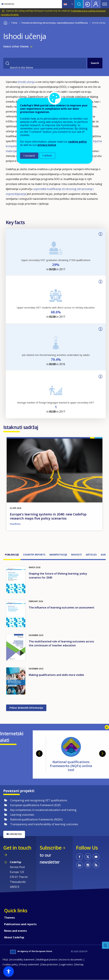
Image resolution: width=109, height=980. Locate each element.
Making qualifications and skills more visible (56, 675)
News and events (15, 931)
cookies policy (77, 142)
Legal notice (66, 964)
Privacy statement (29, 964)
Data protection (49, 964)
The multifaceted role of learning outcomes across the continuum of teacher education (61, 643)
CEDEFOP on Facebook (80, 857)
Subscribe (51, 848)
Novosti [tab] (76, 555)
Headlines (15, 524)
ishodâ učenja (26, 82)
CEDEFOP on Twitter (88, 857)
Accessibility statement (22, 959)
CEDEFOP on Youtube (96, 857)
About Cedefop (14, 937)
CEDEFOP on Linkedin (80, 865)
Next (102, 754)
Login (87, 4)
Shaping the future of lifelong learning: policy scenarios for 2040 (58, 576)
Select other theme (16, 46)
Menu (105, 4)
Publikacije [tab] (12, 555)
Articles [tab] (91, 555)
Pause (107, 727)
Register (96, 4)
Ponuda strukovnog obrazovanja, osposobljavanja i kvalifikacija (55, 23)
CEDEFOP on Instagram (88, 865)
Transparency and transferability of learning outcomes (44, 824)
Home (5, 22)
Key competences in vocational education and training (43, 810)
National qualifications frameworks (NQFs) (36, 819)
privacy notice (47, 145)
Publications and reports (20, 924)
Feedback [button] (106, 945)
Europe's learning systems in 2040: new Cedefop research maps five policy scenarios (48, 516)
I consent (29, 156)
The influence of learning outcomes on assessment (62, 607)
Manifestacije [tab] (58, 555)
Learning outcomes (22, 815)
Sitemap (79, 964)
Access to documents (71, 959)
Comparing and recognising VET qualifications (39, 800)
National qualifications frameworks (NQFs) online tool (71, 766)
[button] (9, 971)
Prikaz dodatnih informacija (26, 708)
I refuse (47, 156)
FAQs (5, 959)
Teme (14, 23)
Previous (39, 754)
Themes (9, 918)
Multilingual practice (47, 959)
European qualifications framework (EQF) (35, 805)
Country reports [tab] (34, 555)
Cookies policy (10, 964)
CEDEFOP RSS (96, 865)
